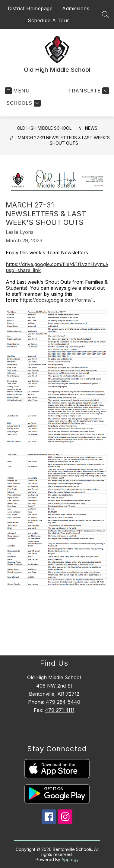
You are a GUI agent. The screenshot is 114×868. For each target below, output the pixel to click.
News (91, 128)
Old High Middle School (44, 128)
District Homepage (30, 8)
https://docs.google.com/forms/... (57, 300)
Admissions (76, 8)
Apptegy (70, 859)
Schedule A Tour (49, 20)
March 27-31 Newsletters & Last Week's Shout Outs (64, 140)
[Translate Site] (88, 91)
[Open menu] (17, 91)
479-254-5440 (63, 702)
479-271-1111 (60, 710)
